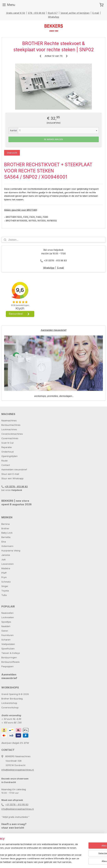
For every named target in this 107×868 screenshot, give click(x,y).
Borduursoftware (10, 662)
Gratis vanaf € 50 (16, 13)
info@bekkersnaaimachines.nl (18, 770)
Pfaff (4, 573)
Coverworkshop (10, 707)
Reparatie (7, 447)
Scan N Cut (7, 443)
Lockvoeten (8, 617)
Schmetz (6, 582)
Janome (6, 555)
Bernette (6, 537)
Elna (4, 542)
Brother (5, 528)
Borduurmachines (11, 425)
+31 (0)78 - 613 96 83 (55, 260)
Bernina (5, 524)
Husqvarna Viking (11, 551)
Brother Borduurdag (12, 699)
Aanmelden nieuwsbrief (54, 330)
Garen (5, 631)
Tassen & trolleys (11, 653)
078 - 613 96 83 (36, 13)
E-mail (96, 13)
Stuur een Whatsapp (12, 478)
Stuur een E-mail (10, 474)
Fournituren (7, 635)
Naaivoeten (7, 613)
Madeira (6, 568)
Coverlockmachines (12, 434)
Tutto (4, 595)
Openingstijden (9, 456)
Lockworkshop (9, 703)
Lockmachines (9, 429)
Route (4, 461)
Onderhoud (7, 452)
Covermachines (10, 438)
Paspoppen (7, 666)
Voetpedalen (8, 644)
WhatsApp (54, 17)
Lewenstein (8, 564)
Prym (4, 577)
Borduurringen (9, 657)
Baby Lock (7, 533)
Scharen (6, 640)
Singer (5, 586)
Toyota (5, 591)
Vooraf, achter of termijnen (75, 13)
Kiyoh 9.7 (53, 13)
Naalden (6, 626)
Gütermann (7, 546)
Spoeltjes (6, 622)
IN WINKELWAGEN (53, 139)
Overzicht (12, 152)
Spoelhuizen (8, 649)
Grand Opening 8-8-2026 (15, 694)
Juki (4, 559)
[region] (31, 845)
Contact (6, 465)
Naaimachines (9, 420)
